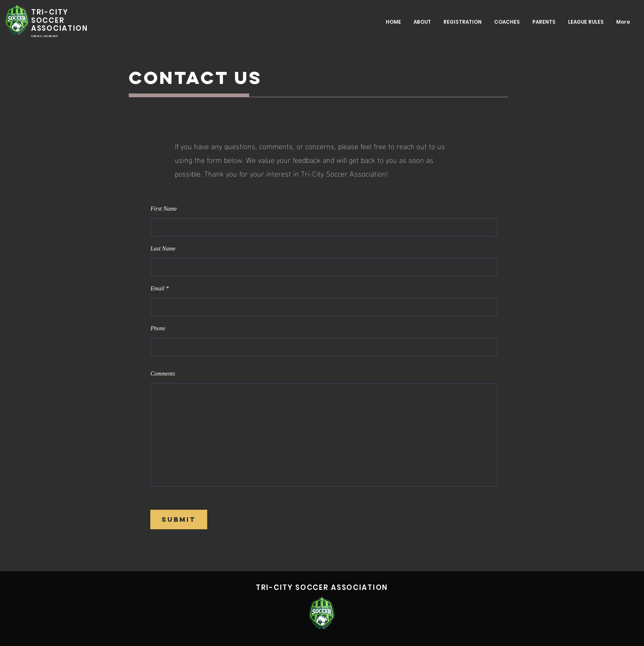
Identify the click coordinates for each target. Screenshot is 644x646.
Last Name (163, 249)
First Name (164, 209)
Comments (163, 374)
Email (158, 289)
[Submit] (179, 520)
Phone (158, 329)
